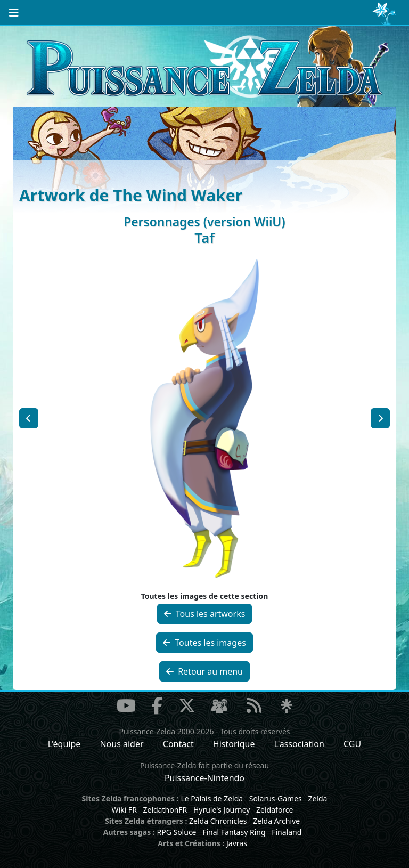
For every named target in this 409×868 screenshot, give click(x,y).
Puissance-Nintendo (204, 778)
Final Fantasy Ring (234, 832)
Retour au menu (204, 671)
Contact (178, 744)
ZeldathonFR (165, 810)
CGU (352, 744)
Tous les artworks (205, 614)
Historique (234, 744)
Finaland (287, 832)
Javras (237, 843)
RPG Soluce (176, 832)
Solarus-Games (276, 798)
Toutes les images (204, 643)
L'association (299, 744)
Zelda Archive (276, 821)
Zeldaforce (275, 810)
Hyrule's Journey (222, 810)
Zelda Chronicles (218, 821)
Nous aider (121, 744)
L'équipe (64, 744)
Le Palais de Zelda (212, 798)
